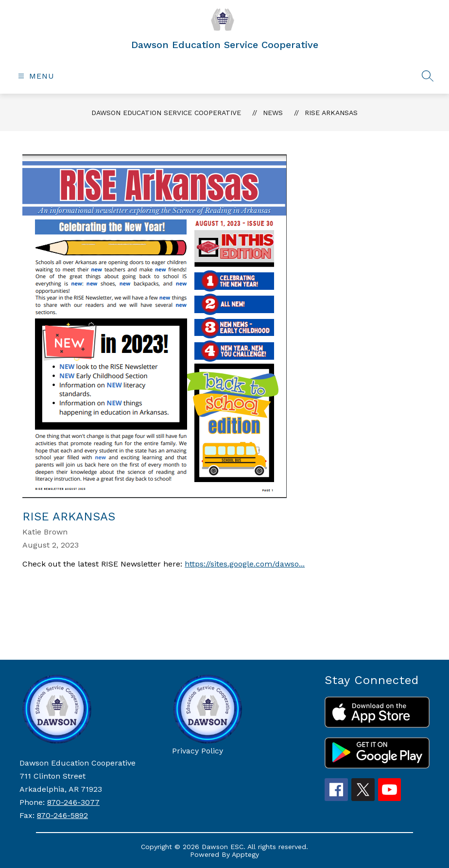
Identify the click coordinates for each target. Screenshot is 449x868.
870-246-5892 (62, 815)
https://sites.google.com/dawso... (245, 564)
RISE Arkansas (331, 113)
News (273, 113)
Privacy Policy (198, 751)
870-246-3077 (73, 802)
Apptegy (245, 854)
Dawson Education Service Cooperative (166, 113)
